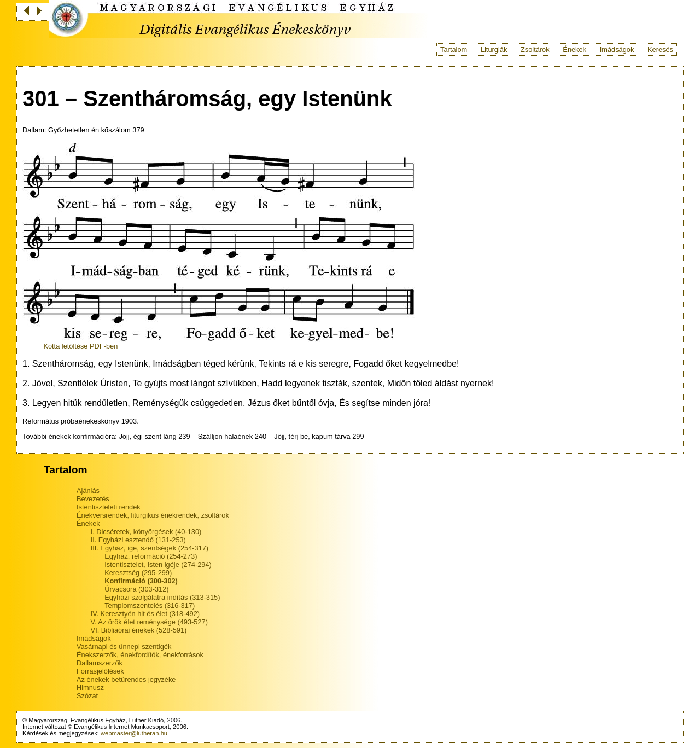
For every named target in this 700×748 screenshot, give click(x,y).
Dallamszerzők (100, 663)
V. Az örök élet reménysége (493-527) (149, 622)
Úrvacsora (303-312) (136, 589)
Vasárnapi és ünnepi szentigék (124, 646)
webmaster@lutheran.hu (134, 733)
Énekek (574, 50)
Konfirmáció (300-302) (141, 581)
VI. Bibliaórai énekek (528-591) (139, 630)
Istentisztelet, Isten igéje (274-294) (158, 564)
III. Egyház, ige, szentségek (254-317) (150, 548)
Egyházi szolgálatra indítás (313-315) (162, 597)
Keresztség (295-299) (138, 573)
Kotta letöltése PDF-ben (80, 346)
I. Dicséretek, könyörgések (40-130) (146, 532)
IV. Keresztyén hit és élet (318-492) (145, 614)
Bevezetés (93, 499)
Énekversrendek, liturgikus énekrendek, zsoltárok (153, 515)
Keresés (660, 50)
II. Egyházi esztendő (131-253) (138, 540)
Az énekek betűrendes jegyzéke (126, 679)
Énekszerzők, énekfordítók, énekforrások (140, 655)
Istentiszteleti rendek (109, 507)
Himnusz (90, 688)
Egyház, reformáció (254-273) (151, 556)
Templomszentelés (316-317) (150, 605)
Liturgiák (494, 50)
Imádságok (617, 50)
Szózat (87, 696)
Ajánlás (88, 491)
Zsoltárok (535, 50)
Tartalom (454, 50)
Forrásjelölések (100, 671)
